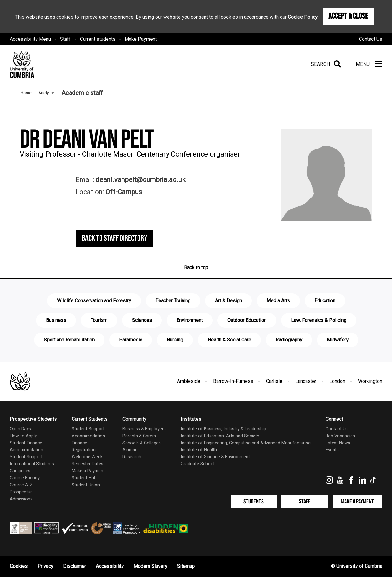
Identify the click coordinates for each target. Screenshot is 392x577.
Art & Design (228, 301)
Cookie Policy (303, 17)
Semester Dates (87, 464)
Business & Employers (144, 429)
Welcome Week (87, 457)
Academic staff (82, 93)
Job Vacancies (340, 436)
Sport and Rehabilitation (69, 340)
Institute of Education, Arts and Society (220, 436)
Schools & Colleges (142, 443)
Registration (84, 450)
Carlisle (274, 381)
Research (132, 457)
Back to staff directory (115, 238)
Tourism (99, 320)
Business (56, 320)
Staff (65, 39)
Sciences (142, 320)
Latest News (338, 443)
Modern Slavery (150, 566)
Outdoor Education (247, 320)
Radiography (289, 340)
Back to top (196, 268)
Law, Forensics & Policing (319, 320)
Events (332, 450)
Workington (370, 381)
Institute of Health (199, 450)
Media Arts (278, 301)
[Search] (325, 64)
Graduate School (198, 464)
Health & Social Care (229, 340)
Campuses (20, 471)
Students (254, 502)
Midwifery (338, 340)
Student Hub (84, 478)
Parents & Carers (139, 436)
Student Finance (26, 443)
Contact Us (371, 39)
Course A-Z (21, 485)
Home (26, 93)
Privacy (45, 566)
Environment (190, 320)
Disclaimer (75, 566)
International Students (32, 464)
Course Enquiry (25, 478)
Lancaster (306, 381)
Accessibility (110, 566)
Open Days (20, 429)
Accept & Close (348, 16)
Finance (79, 443)
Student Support (26, 457)
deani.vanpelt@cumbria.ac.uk (141, 180)
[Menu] (369, 64)
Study (46, 93)
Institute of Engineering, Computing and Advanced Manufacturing (246, 443)
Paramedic (131, 340)
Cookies (19, 566)
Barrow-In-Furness (233, 381)
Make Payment (141, 39)
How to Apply (23, 436)
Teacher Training (173, 301)
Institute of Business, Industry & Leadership (223, 429)
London (337, 381)
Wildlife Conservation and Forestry (94, 301)
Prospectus (21, 492)
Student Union (86, 485)
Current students (98, 39)
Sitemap (186, 566)
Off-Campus (124, 192)
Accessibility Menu (30, 39)
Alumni (129, 450)
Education (325, 301)
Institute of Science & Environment (215, 457)
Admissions (21, 499)
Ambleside (189, 381)
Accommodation (26, 450)
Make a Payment (88, 471)
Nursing (175, 340)
